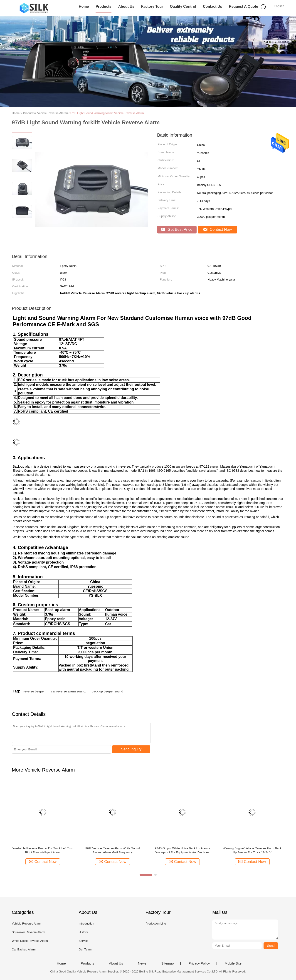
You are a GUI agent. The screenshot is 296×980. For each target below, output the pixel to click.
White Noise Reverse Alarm (30, 941)
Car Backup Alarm (24, 949)
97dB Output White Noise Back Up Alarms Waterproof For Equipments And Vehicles (182, 850)
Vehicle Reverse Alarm (27, 924)
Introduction (86, 924)
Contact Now (217, 229)
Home (84, 6)
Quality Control (183, 6)
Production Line (156, 924)
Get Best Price (177, 229)
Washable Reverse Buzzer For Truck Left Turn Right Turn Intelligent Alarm (43, 850)
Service (83, 941)
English (279, 6)
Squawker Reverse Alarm (28, 932)
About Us (126, 6)
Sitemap (167, 963)
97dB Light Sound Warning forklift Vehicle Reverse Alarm (107, 113)
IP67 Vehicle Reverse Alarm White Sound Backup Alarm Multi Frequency (112, 850)
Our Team (85, 949)
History (83, 932)
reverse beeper (34, 691)
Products (103, 6)
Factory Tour (152, 6)
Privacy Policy (199, 963)
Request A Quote (243, 6)
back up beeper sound (107, 691)
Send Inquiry (131, 749)
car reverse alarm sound (68, 691)
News (142, 963)
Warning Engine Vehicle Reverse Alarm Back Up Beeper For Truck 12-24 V (252, 850)
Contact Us (212, 6)
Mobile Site (233, 963)
